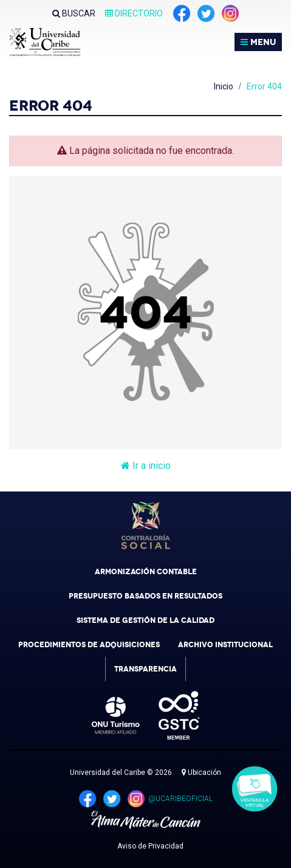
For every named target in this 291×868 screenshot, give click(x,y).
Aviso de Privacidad (150, 846)
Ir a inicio (146, 466)
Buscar (74, 13)
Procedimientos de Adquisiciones (89, 645)
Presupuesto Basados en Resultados (145, 596)
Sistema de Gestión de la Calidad (145, 620)
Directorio (134, 13)
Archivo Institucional (225, 645)
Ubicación (201, 773)
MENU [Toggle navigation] (258, 42)
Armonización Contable (146, 572)
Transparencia (145, 669)
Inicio (224, 86)
